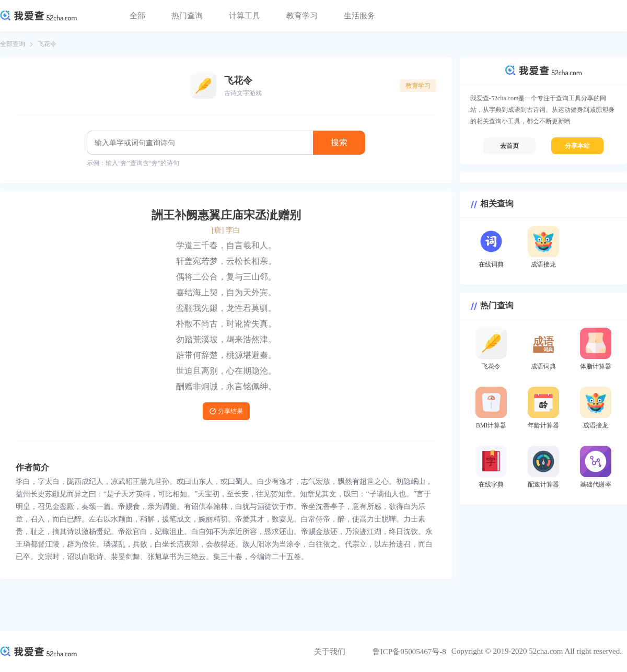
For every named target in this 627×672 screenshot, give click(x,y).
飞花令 (47, 44)
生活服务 (359, 16)
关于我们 (330, 652)
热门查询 (187, 16)
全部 (137, 16)
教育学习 (302, 16)
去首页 (509, 146)
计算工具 (245, 16)
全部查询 (13, 44)
